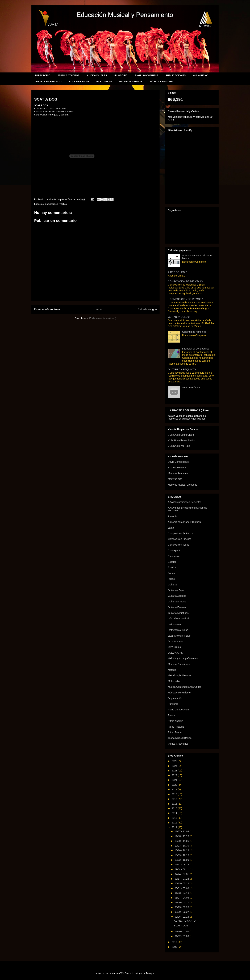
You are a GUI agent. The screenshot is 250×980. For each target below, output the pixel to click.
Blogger (150, 973)
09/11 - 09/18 (182, 865)
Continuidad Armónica (194, 332)
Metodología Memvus (180, 675)
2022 (175, 775)
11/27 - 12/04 (182, 831)
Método (172, 670)
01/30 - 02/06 (182, 931)
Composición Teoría (179, 545)
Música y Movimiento (179, 693)
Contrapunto (175, 550)
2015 (175, 808)
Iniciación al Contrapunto (196, 349)
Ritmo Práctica (176, 727)
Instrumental (175, 624)
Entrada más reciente (47, 309)
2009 (175, 947)
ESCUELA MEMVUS (131, 81)
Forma (171, 573)
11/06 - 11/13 (182, 836)
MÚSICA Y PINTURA (161, 81)
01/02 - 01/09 (182, 936)
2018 (175, 794)
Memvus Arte (175, 479)
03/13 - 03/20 (182, 907)
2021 (175, 780)
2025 (175, 761)
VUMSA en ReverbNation (182, 440)
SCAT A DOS (181, 926)
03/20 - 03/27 (182, 903)
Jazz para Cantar (192, 387)
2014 (175, 813)
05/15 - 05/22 (182, 883)
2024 (175, 766)
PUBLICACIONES (176, 75)
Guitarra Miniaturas (178, 613)
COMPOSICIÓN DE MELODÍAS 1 (186, 281)
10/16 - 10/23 (182, 850)
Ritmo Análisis (176, 721)
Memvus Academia (178, 473)
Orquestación (175, 698)
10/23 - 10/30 (182, 846)
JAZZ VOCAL (175, 653)
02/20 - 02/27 (182, 912)
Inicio (99, 309)
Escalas (172, 562)
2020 (175, 785)
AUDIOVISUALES (97, 75)
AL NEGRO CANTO (185, 921)
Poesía (172, 715)
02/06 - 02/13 (182, 917)
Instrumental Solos (178, 630)
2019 (175, 789)
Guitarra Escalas (177, 607)
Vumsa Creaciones (178, 744)
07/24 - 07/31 (182, 874)
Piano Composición (178, 710)
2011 (175, 827)
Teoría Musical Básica (180, 738)
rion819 (120, 973)
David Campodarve (178, 462)
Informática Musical (178, 619)
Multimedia (174, 681)
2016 (175, 804)
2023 (175, 771)
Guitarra (172, 585)
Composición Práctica (56, 204)
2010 (175, 942)
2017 (175, 799)
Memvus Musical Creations (182, 485)
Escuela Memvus (177, 468)
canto (171, 528)
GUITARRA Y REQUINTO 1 (183, 369)
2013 (175, 818)
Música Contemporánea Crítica (185, 687)
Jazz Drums (174, 647)
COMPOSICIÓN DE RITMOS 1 (187, 299)
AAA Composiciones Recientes (185, 502)
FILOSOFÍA (121, 75)
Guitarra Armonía (177, 602)
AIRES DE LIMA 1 (178, 272)
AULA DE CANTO (79, 81)
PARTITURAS (104, 81)
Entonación (174, 556)
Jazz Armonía (175, 641)
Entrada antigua (147, 309)
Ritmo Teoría (175, 732)
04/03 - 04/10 (182, 893)
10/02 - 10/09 (182, 860)
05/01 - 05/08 (182, 888)
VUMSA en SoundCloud (181, 435)
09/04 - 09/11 (182, 869)
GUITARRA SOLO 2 (179, 317)
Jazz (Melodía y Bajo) (180, 636)
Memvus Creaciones (179, 664)
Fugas (171, 579)
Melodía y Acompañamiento (183, 658)
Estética (172, 567)
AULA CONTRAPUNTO (48, 81)
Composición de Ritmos (181, 533)
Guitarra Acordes (177, 596)
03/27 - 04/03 (182, 898)
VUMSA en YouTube (179, 446)
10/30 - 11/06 (182, 841)
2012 (175, 823)
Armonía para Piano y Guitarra (184, 522)
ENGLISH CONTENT (147, 75)
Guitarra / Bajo (176, 590)
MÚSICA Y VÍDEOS (69, 75)
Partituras (173, 704)
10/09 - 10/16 (182, 855)
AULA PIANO (201, 75)
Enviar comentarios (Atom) (103, 318)
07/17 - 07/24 (182, 879)
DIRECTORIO (43, 75)
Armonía (172, 516)
